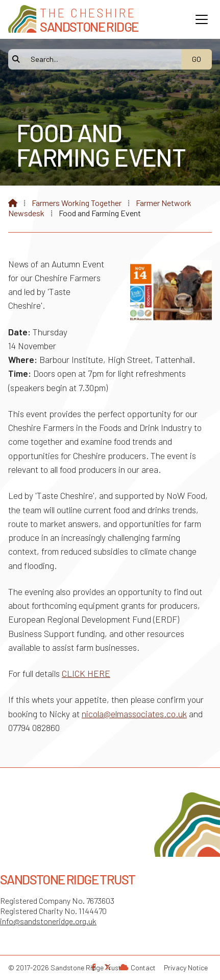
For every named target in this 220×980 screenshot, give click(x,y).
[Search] (100, 59)
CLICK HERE (86, 673)
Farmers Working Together (77, 203)
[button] (202, 19)
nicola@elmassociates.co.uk (134, 714)
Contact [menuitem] (143, 967)
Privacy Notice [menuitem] (186, 967)
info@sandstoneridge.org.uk (48, 921)
